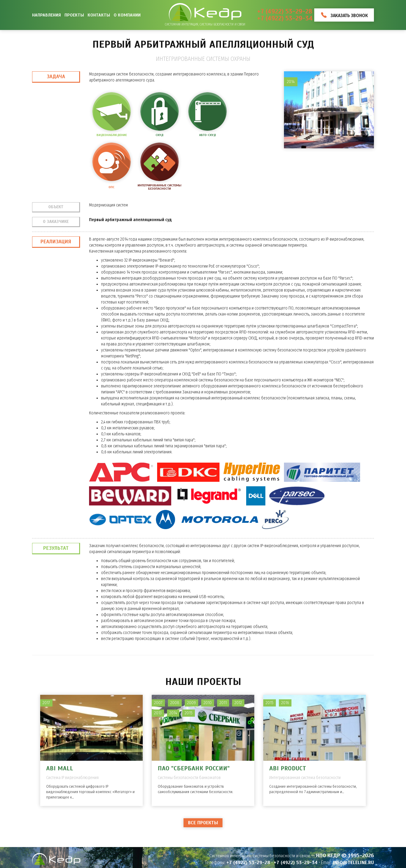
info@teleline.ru (353, 863)
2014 (173, 713)
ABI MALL (60, 768)
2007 (158, 703)
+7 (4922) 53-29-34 (285, 18)
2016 (285, 703)
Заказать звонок (349, 15)
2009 (191, 703)
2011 (223, 703)
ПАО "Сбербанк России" (194, 768)
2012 (238, 703)
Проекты (74, 15)
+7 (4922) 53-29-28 (285, 12)
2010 (208, 703)
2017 (46, 703)
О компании (127, 15)
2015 (189, 713)
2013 (158, 713)
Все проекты (203, 823)
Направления (46, 15)
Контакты (99, 15)
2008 (175, 703)
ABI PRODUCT (288, 768)
